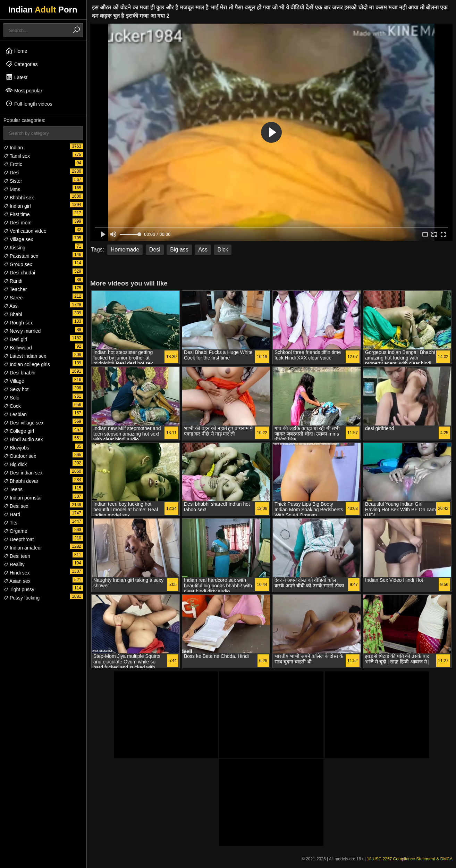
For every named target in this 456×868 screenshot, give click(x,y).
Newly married (22, 331)
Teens (13, 489)
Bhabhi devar (21, 481)
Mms (12, 189)
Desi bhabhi (19, 373)
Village (14, 381)
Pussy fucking (22, 598)
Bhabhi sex (19, 198)
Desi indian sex (23, 473)
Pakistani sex (21, 256)
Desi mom (18, 223)
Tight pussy (19, 589)
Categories (22, 64)
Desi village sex (23, 423)
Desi (11, 173)
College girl (19, 431)
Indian (13, 148)
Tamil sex (17, 156)
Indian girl (17, 206)
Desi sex (16, 506)
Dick (223, 250)
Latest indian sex (25, 356)
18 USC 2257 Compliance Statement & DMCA (410, 859)
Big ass (179, 250)
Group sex (18, 264)
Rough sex (18, 323)
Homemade (125, 250)
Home (16, 51)
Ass (10, 306)
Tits (10, 523)
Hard (12, 514)
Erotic (13, 164)
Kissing (14, 248)
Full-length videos (29, 104)
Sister (13, 181)
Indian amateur (23, 548)
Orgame (15, 531)
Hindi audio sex (23, 439)
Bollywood (18, 348)
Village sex (18, 239)
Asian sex (17, 581)
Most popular (24, 90)
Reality (14, 564)
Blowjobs (16, 448)
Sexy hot (16, 389)
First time (16, 214)
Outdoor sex (20, 456)
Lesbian (15, 414)
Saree (13, 298)
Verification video (25, 231)
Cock (12, 406)
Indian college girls (27, 364)
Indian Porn (43, 10)
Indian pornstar (23, 498)
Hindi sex (16, 573)
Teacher (15, 289)
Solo (11, 398)
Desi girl (15, 339)
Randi (13, 281)
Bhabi (13, 314)
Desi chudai (19, 273)
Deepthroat (19, 539)
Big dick (15, 464)
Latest (16, 77)
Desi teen (17, 556)
